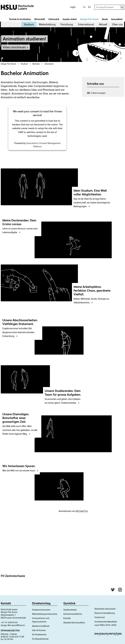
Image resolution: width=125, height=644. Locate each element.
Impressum (100, 617)
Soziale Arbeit (70, 19)
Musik (105, 19)
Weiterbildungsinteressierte (45, 614)
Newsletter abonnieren (105, 609)
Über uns (117, 24)
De (84, 7)
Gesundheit (117, 19)
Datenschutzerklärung (105, 613)
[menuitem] (29, 24)
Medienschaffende (41, 626)
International (86, 24)
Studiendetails (70, 610)
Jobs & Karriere (39, 630)
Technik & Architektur (20, 19)
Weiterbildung (47, 24)
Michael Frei (82, 511)
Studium (29, 24)
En (89, 7)
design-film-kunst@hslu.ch (13, 625)
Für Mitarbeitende (40, 639)
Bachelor (36, 64)
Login (73, 7)
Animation (49, 64)
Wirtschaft (40, 19)
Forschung (67, 24)
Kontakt (67, 618)
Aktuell (103, 24)
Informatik (54, 19)
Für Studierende (39, 634)
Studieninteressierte (41, 610)
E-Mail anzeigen (98, 93)
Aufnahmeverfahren (73, 614)
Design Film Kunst (89, 19)
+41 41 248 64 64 (9, 622)
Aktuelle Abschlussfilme (74, 623)
